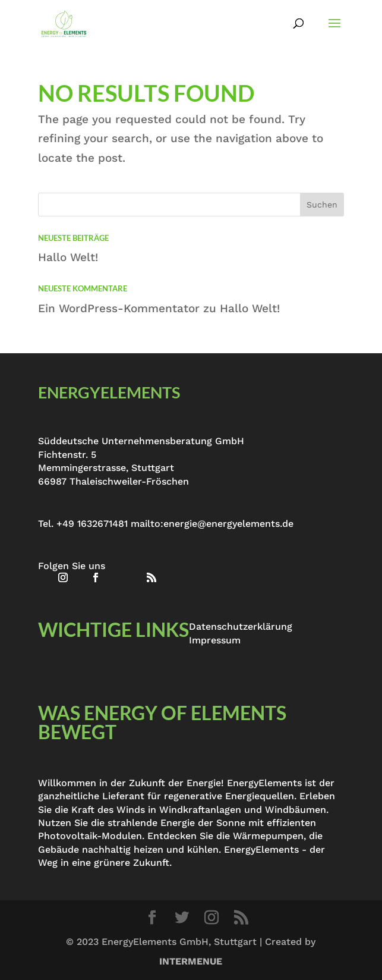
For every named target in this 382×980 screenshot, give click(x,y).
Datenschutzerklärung (241, 626)
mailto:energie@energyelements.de (212, 524)
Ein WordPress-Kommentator (119, 308)
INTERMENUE (191, 961)
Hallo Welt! (68, 257)
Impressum (215, 640)
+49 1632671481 (92, 524)
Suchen (322, 205)
